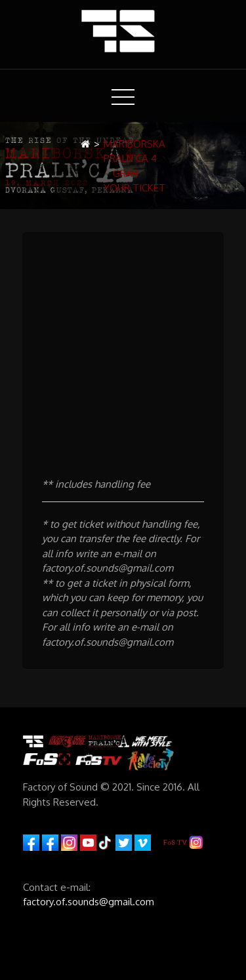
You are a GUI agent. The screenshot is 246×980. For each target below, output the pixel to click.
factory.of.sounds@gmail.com (89, 902)
